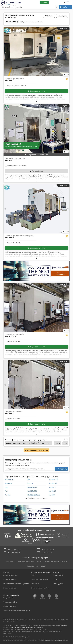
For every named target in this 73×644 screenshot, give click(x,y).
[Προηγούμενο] (5, 52)
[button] (71, 2)
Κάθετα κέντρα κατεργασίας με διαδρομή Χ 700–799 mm (29, 443)
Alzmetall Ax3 (10, 479)
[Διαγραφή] (57, 7)
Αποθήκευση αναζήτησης (36, 450)
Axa (6, 491)
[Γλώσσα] (68, 2)
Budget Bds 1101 (33, 566)
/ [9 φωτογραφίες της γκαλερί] (66, 75)
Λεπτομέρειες (37, 171)
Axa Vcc (8, 495)
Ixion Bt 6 (52, 495)
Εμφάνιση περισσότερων (36, 498)
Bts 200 (43, 566)
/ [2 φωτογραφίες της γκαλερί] (66, 331)
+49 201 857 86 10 (47, 550)
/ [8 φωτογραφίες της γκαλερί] (66, 152)
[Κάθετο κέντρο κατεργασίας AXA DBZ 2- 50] (36, 307)
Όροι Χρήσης (58, 640)
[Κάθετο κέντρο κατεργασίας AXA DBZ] (36, 52)
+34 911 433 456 (46, 553)
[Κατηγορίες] (8, 7)
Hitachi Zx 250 (32, 491)
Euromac (30, 483)
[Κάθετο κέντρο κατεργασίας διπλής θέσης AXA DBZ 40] (36, 209)
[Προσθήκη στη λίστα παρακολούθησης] (67, 79)
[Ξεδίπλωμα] (37, 101)
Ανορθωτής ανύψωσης (52, 561)
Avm (7, 487)
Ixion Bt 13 (52, 487)
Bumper (65, 561)
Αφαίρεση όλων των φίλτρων (32, 22)
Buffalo (40, 561)
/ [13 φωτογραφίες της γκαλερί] (66, 232)
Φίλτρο (49, 16)
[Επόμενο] (68, 52)
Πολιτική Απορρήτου (45, 640)
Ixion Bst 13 (53, 483)
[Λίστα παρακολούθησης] (65, 2)
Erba (28, 479)
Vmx (65, 443)
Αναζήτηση (65, 7)
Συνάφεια (62, 16)
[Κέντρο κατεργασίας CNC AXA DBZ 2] (36, 385)
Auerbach (8, 483)
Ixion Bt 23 (52, 491)
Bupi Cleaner (10, 561)
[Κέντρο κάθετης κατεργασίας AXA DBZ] (36, 129)
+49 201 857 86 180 (14, 553)
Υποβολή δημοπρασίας (60, 273)
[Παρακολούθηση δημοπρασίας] (67, 159)
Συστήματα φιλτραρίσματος (26, 561)
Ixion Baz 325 (53, 479)
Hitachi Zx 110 (32, 487)
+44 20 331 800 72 (14, 550)
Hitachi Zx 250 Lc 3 (33, 495)
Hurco (57, 443)
